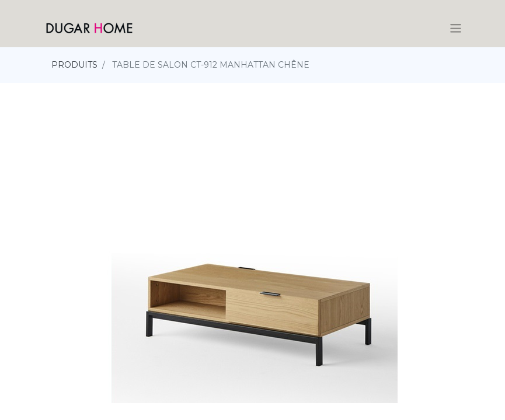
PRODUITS (74, 65)
